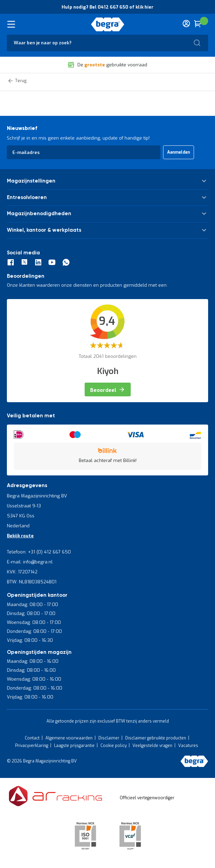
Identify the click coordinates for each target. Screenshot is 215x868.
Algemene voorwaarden (69, 738)
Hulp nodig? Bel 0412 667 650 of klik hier (107, 7)
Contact (32, 738)
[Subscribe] (179, 152)
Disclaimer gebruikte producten (156, 738)
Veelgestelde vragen (152, 746)
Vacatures (188, 746)
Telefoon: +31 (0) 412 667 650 (39, 552)
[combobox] (107, 43)
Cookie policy (114, 746)
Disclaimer (109, 738)
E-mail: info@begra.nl (30, 562)
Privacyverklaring (32, 746)
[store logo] (107, 24)
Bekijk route (20, 536)
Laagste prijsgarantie (74, 746)
